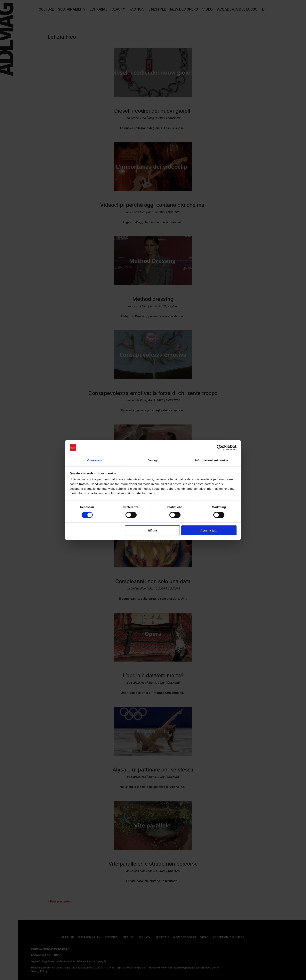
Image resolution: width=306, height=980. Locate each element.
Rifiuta (152, 530)
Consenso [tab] (94, 460)
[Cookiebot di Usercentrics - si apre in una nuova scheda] (219, 448)
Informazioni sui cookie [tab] (212, 460)
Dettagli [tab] (153, 460)
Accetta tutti (209, 530)
